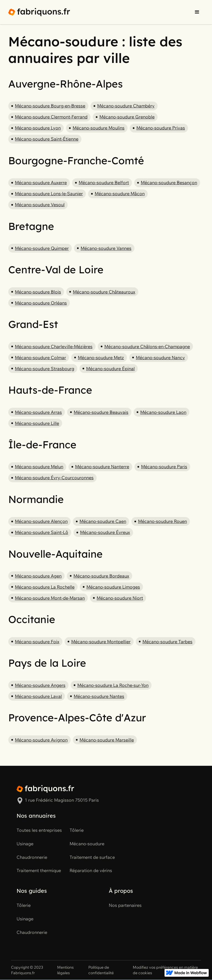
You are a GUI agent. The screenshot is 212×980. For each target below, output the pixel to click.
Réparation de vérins (91, 870)
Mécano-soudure (87, 844)
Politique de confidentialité (101, 970)
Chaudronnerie (32, 857)
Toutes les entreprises (39, 830)
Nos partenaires (125, 905)
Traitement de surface (92, 857)
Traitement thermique (39, 870)
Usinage (25, 844)
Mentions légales (65, 970)
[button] (197, 12)
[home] (39, 12)
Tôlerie (77, 830)
